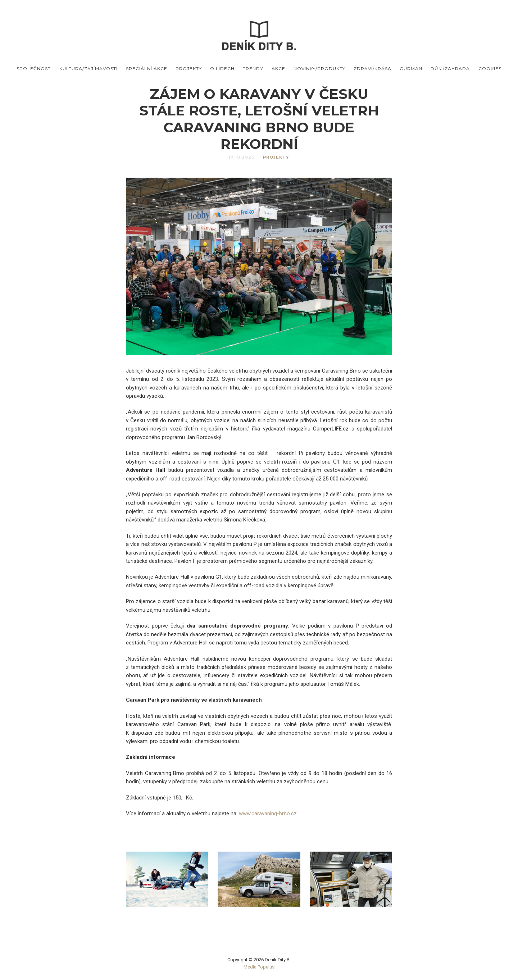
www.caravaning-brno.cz (268, 813)
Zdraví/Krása (372, 69)
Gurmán (411, 69)
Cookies (490, 69)
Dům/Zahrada (450, 69)
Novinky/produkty (319, 69)
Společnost (34, 69)
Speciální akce (147, 69)
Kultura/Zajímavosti (88, 69)
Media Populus (259, 967)
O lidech (222, 69)
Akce (278, 69)
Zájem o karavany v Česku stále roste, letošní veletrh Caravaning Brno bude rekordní (259, 119)
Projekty (189, 69)
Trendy (253, 69)
